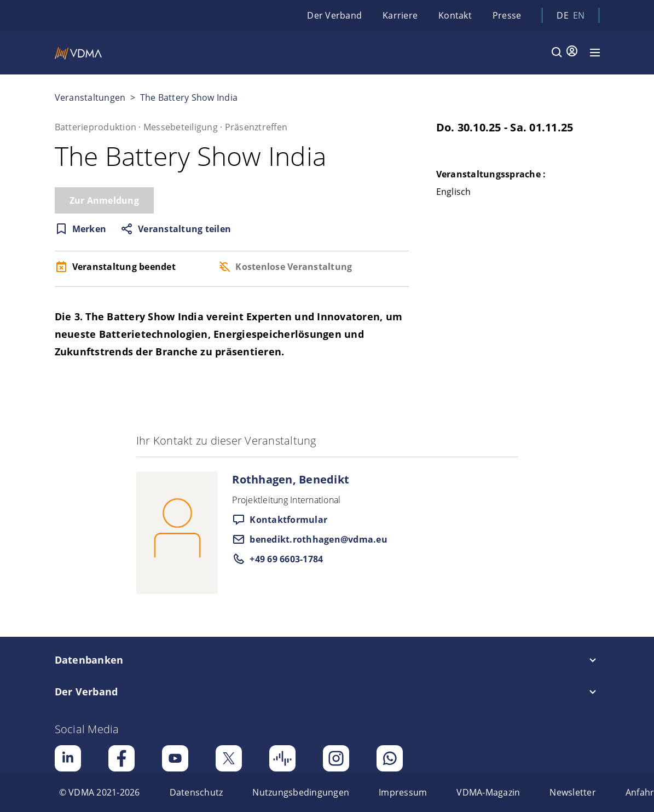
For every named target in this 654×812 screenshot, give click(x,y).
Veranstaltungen (90, 97)
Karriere (400, 15)
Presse (507, 15)
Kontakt (455, 15)
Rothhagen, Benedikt (291, 479)
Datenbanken (89, 660)
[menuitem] (100, 792)
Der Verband (334, 15)
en (579, 15)
